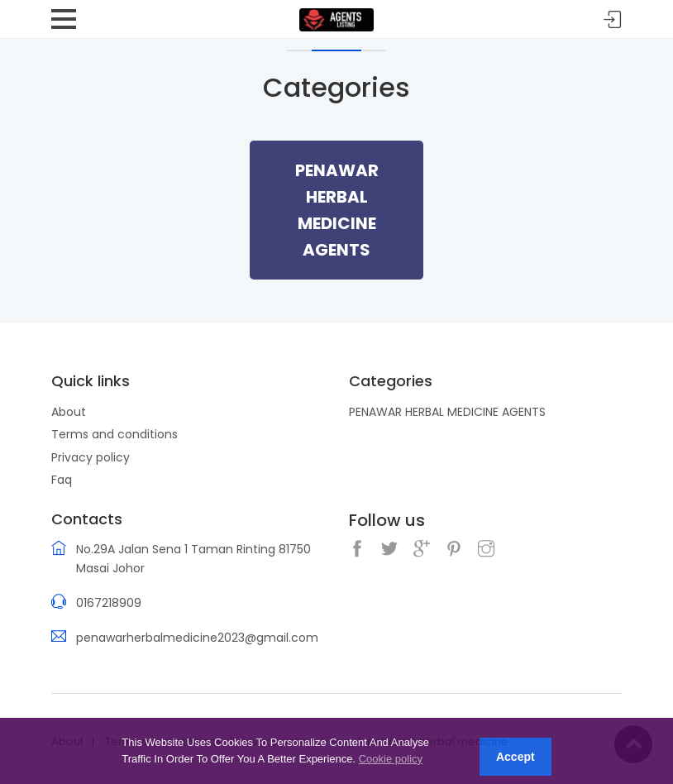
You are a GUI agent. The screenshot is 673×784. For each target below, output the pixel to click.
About (69, 412)
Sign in (613, 20)
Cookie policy (391, 759)
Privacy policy (91, 457)
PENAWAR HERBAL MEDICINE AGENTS (447, 412)
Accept (515, 757)
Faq (62, 480)
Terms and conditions (115, 434)
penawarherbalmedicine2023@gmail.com (197, 638)
